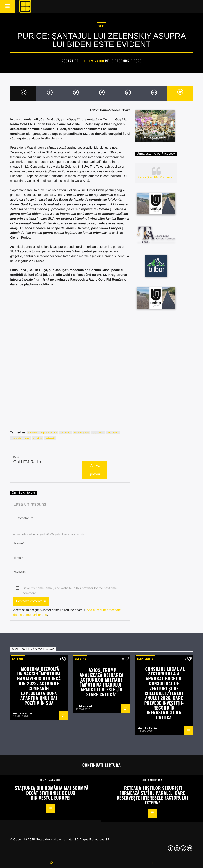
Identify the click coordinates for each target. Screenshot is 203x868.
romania (16, 438)
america (33, 433)
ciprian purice (49, 433)
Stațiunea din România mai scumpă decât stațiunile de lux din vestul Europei (52, 793)
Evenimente (145, 659)
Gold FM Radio (92, 61)
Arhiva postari (95, 470)
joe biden (113, 433)
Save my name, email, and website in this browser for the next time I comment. (71, 589)
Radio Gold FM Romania (155, 178)
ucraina (37, 438)
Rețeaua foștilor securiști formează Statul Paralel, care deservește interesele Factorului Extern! (152, 795)
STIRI (101, 26)
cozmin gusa (81, 433)
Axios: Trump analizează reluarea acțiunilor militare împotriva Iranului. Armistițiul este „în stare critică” (102, 682)
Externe (18, 659)
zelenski (50, 438)
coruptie (66, 433)
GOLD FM (98, 433)
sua (27, 438)
